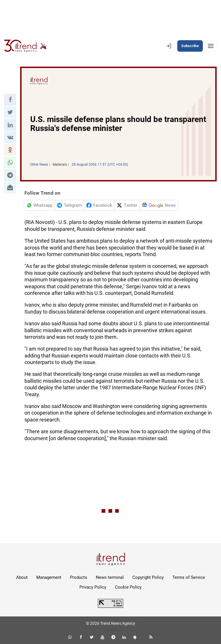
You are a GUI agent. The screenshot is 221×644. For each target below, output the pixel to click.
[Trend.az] (26, 46)
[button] (10, 100)
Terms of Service (189, 577)
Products (79, 577)
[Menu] (211, 46)
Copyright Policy (148, 577)
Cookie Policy (128, 587)
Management (49, 577)
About (22, 577)
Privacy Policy (93, 587)
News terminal (110, 577)
